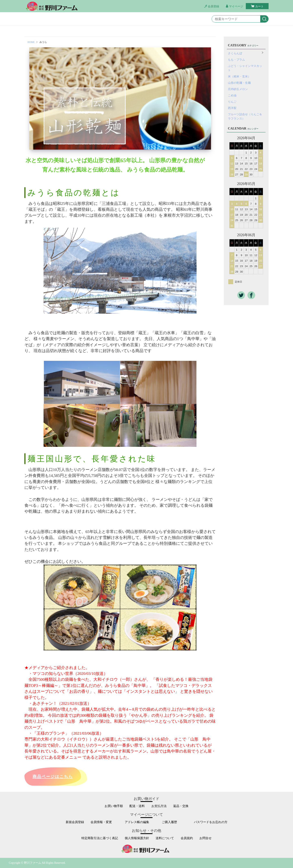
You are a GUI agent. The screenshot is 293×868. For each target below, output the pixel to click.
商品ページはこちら (53, 777)
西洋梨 (232, 108)
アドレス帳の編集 (137, 822)
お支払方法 (159, 806)
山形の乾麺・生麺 (239, 83)
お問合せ (206, 838)
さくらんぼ (235, 53)
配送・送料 (137, 806)
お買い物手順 (114, 806)
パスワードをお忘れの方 (211, 822)
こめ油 (232, 95)
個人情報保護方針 (137, 838)
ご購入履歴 (169, 822)
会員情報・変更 (101, 822)
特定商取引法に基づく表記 (100, 838)
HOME (31, 42)
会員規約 (187, 838)
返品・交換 (181, 806)
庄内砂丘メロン (238, 89)
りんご (232, 102)
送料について (165, 838)
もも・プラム (236, 60)
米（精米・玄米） (239, 77)
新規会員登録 (75, 822)
